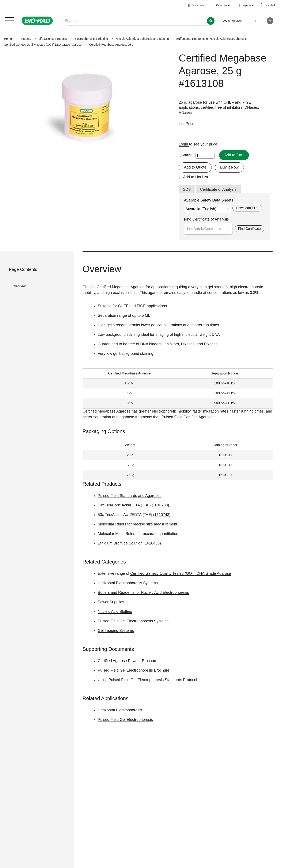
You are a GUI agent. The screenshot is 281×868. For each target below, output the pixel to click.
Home (8, 39)
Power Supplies (111, 602)
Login (184, 144)
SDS (187, 189)
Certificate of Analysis (218, 189)
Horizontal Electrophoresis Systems (128, 583)
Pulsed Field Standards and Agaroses (130, 496)
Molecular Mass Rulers (117, 534)
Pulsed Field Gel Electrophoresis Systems (133, 621)
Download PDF (247, 208)
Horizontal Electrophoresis (120, 710)
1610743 (162, 515)
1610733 (160, 505)
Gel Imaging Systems (116, 631)
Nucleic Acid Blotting (115, 612)
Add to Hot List (196, 177)
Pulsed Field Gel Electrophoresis (125, 720)
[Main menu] (10, 20)
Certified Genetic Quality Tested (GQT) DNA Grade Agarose (43, 45)
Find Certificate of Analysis (206, 219)
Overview (19, 286)
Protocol (190, 680)
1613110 (225, 475)
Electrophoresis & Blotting (91, 39)
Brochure (150, 661)
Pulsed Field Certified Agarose (187, 417)
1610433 (152, 543)
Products (25, 39)
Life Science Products (53, 39)
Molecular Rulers (112, 524)
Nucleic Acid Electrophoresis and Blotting (142, 39)
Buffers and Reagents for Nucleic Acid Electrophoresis (211, 39)
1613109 (225, 465)
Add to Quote (195, 167)
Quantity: (186, 155)
